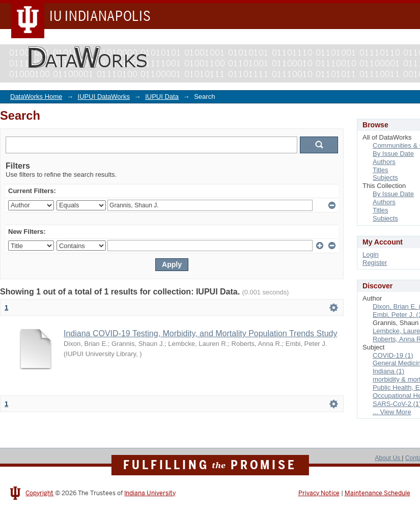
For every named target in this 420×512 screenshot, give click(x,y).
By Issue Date (393, 154)
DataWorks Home (36, 97)
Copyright (39, 493)
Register (375, 263)
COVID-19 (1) (393, 355)
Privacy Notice (319, 493)
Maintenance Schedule (377, 493)
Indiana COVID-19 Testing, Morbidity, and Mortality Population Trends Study (200, 333)
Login (371, 254)
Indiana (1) (388, 371)
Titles (381, 170)
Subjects (385, 178)
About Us (388, 458)
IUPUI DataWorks (104, 97)
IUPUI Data (162, 97)
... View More (392, 412)
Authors (384, 162)
